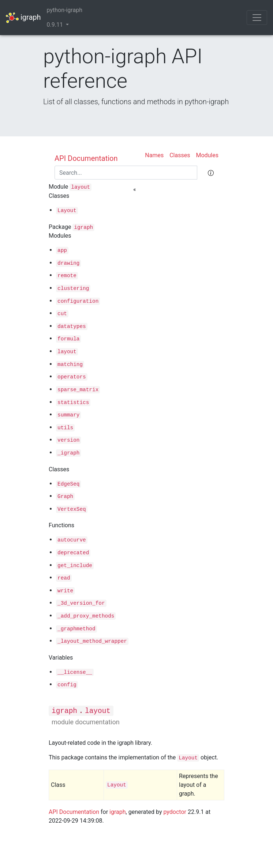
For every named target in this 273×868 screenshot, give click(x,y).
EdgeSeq (68, 484)
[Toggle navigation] (257, 18)
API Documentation (86, 158)
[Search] (126, 173)
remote (67, 276)
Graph (65, 497)
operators (72, 377)
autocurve (72, 540)
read (64, 578)
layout (81, 187)
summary (68, 415)
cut (62, 314)
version (68, 440)
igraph (23, 18)
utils (65, 428)
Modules (207, 155)
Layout (67, 211)
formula (68, 339)
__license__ (75, 672)
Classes (180, 155)
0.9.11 (56, 25)
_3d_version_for (81, 603)
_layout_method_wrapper (92, 641)
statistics (73, 403)
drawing (68, 263)
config (67, 685)
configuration (78, 301)
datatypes (72, 327)
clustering (73, 288)
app (62, 250)
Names (154, 155)
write (65, 591)
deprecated (73, 553)
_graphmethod (76, 629)
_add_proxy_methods (86, 616)
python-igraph (65, 10)
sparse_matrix (78, 390)
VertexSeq (72, 509)
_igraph (68, 453)
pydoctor (175, 812)
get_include (75, 566)
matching (70, 365)
